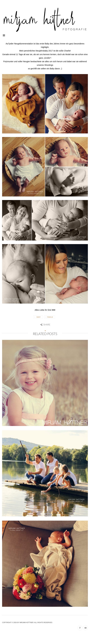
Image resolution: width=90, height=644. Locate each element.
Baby (39, 317)
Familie (50, 317)
